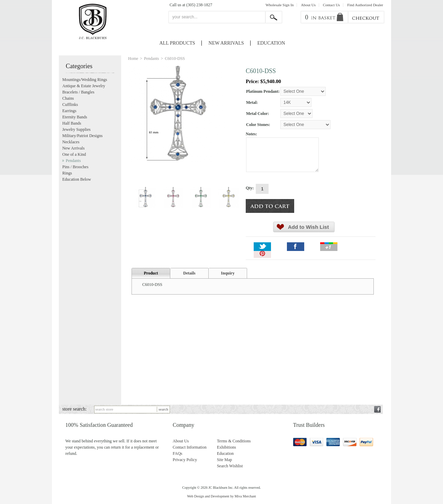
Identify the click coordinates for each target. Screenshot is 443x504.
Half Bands (72, 123)
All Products (177, 43)
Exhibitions (227, 447)
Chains (68, 98)
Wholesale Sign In (279, 5)
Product (151, 273)
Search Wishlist (230, 466)
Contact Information (190, 447)
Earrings (69, 111)
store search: (74, 409)
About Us (308, 5)
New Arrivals (226, 43)
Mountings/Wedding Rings (85, 80)
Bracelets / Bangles (78, 92)
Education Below (77, 179)
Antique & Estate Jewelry (84, 86)
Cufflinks (70, 105)
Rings (67, 173)
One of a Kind (74, 154)
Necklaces (71, 142)
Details (189, 273)
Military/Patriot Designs (82, 136)
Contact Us (331, 5)
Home (133, 58)
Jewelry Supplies (76, 129)
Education (271, 43)
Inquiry (228, 273)
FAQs (178, 453)
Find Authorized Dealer (365, 5)
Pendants (151, 58)
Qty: (250, 188)
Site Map (225, 460)
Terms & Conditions (234, 441)
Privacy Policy (185, 460)
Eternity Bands (75, 117)
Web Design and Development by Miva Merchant (221, 496)
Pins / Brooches (75, 167)
